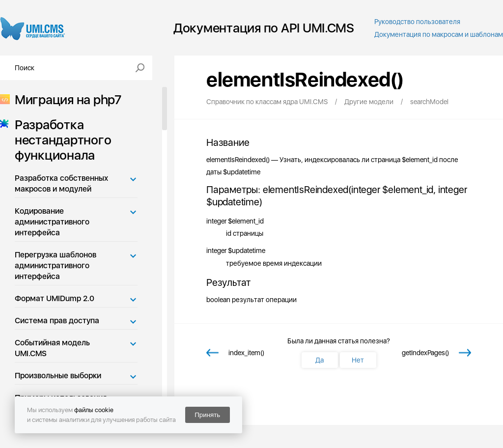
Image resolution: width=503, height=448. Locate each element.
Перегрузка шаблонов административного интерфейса (56, 266)
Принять (207, 415)
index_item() (246, 353)
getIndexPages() (425, 353)
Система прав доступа (57, 321)
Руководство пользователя (417, 22)
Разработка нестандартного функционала (60, 140)
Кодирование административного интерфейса (52, 222)
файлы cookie (94, 410)
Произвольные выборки (58, 376)
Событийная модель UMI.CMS (52, 348)
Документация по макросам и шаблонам (439, 34)
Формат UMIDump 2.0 (55, 298)
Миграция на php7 (65, 99)
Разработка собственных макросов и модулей (61, 183)
